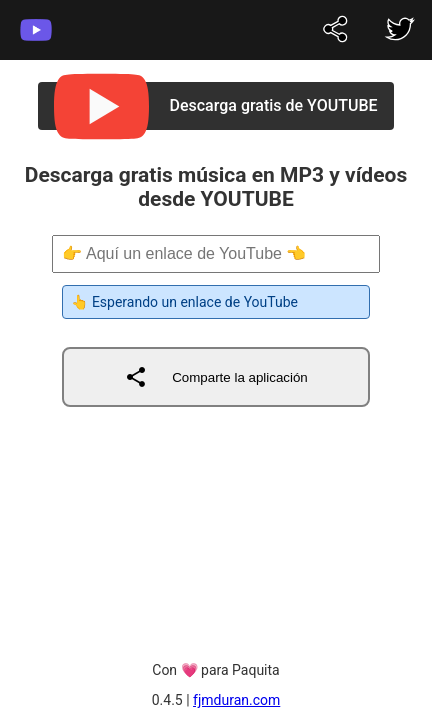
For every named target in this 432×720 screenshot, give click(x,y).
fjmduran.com (236, 700)
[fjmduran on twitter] (336, 30)
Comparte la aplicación (216, 377)
